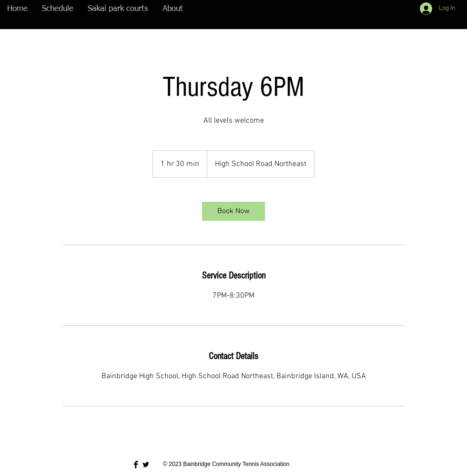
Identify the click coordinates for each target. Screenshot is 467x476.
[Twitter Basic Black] (146, 465)
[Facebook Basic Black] (136, 465)
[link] (233, 211)
